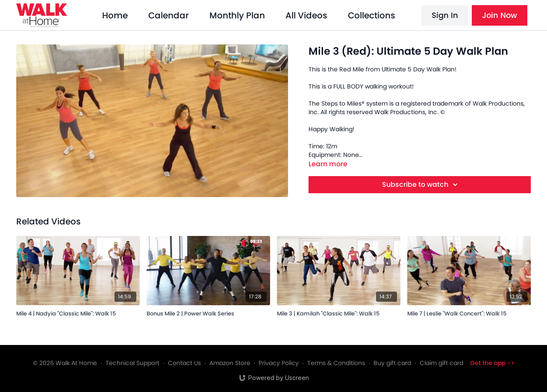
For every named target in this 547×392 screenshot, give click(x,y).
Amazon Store (230, 363)
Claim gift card (441, 363)
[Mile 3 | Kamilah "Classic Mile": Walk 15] (339, 312)
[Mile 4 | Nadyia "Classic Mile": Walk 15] (78, 312)
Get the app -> (492, 363)
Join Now (500, 15)
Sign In (445, 15)
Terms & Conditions (336, 363)
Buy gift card (392, 363)
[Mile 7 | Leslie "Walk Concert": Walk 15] (469, 312)
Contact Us (184, 363)
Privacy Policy (279, 363)
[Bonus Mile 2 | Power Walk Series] (208, 312)
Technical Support (132, 363)
